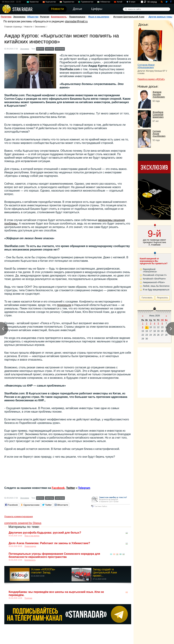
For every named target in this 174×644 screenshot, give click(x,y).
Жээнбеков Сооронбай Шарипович (158, 115)
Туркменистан (87, 2)
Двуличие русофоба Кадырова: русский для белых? (45, 533)
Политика (6, 17)
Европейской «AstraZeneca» (150, 270)
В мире (132, 2)
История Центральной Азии (129, 17)
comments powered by (23, 523)
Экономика (19, 17)
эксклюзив (60, 49)
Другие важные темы (160, 17)
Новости (28, 27)
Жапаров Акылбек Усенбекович (159, 94)
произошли (64, 305)
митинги (40, 49)
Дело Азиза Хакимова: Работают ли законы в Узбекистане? (49, 543)
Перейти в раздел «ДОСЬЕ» (151, 79)
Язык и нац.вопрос (99, 17)
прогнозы (50, 49)
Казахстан (34, 2)
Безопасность (59, 17)
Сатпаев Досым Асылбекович (159, 134)
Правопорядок (77, 17)
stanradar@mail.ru (76, 21)
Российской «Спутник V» (155, 275)
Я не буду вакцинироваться (156, 290)
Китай (120, 2)
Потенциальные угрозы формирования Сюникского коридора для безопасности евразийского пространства (54, 555)
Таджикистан (68, 2)
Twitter (71, 488)
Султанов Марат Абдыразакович (146, 66)
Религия (45, 17)
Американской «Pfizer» (154, 282)
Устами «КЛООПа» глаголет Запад (43, 571)
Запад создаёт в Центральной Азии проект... (105, 572)
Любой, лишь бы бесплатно (156, 286)
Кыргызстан (51, 2)
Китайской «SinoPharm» (154, 279)
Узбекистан (105, 2)
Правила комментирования (19, 517)
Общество (33, 17)
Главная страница (13, 27)
